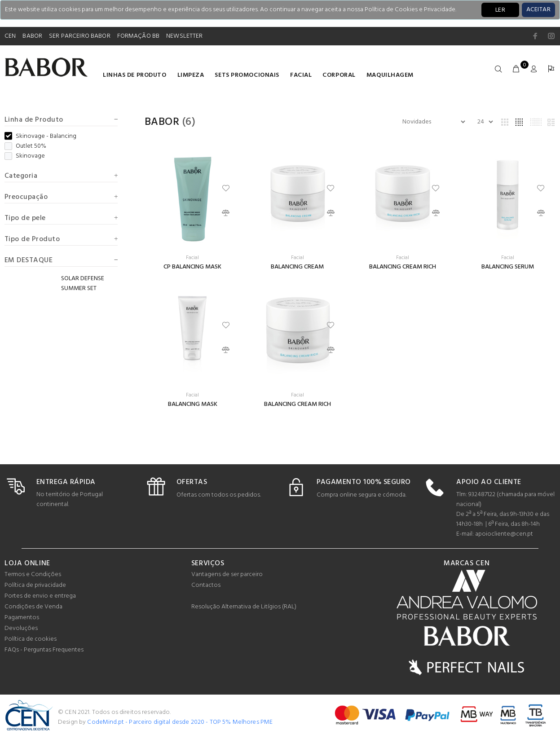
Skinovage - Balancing (40, 136)
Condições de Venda (33, 607)
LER (500, 10)
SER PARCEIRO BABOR (80, 36)
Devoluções (21, 628)
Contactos (206, 585)
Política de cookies (31, 639)
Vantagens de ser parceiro (227, 574)
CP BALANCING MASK (192, 267)
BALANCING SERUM (508, 267)
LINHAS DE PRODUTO (135, 75)
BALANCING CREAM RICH (403, 267)
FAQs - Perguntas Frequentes (44, 650)
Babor (162, 122)
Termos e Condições (33, 574)
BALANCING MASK (193, 404)
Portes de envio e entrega (40, 596)
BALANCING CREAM (297, 267)
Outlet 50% (25, 146)
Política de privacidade (35, 585)
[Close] (538, 10)
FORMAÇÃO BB (139, 36)
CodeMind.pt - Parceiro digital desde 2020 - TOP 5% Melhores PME (180, 722)
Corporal (339, 75)
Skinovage (25, 156)
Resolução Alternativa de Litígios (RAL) (244, 607)
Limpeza (191, 75)
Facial (301, 75)
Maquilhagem (390, 75)
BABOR (32, 36)
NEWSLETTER (184, 36)
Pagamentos (22, 618)
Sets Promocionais (247, 75)
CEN (10, 36)
